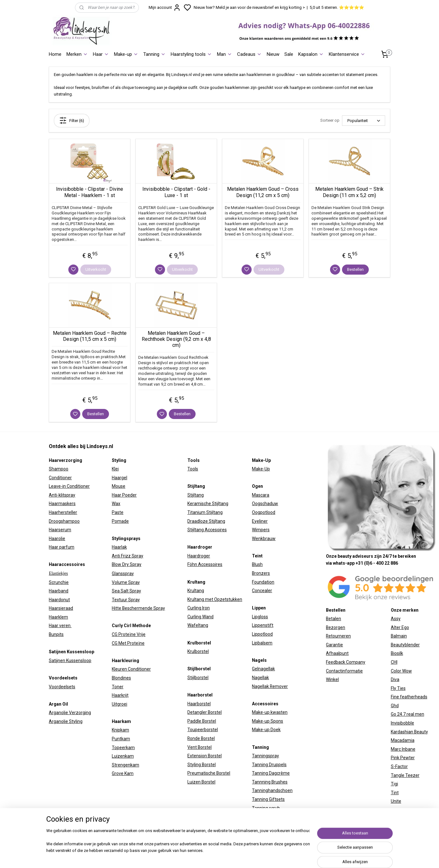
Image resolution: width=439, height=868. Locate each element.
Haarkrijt (120, 695)
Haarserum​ (60, 530)
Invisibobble (402, 723)
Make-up (126, 54)
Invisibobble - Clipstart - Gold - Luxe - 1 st (176, 192)
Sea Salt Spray (126, 591)
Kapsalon (311, 54)
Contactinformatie (344, 671)
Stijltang (196, 495)
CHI (394, 662)
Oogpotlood (264, 512)
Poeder (129, 495)
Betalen (334, 619)
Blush (257, 564)
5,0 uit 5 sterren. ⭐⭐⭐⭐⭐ (337, 7)
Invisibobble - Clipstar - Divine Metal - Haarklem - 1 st (90, 192)
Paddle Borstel (202, 721)
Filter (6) (72, 120)
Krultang (196, 591)
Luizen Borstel (201, 782)
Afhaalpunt (337, 653)
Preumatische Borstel (209, 773)
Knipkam (120, 730)
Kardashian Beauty (409, 732)
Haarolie (57, 539)
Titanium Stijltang (205, 512)
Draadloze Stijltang (206, 521)
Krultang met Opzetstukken (215, 599)
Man (225, 54)
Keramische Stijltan (207, 504)
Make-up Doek (266, 730)
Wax (116, 504)
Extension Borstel (205, 756)
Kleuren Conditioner (131, 669)
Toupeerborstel (203, 730)
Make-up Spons (268, 721)
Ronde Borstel (201, 738)
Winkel (332, 679)
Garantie (334, 645)
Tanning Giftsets (268, 799)
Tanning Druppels (269, 765)
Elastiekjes (58, 573)
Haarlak (119, 547)
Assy (396, 619)
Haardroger (199, 556)
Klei (115, 469)
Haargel (120, 478)
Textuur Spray (126, 600)
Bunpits (56, 634)
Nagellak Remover (270, 686)
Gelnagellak (263, 669)
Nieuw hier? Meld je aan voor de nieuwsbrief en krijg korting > (249, 7)
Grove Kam (123, 773)
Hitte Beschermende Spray (138, 608)
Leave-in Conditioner (69, 486)
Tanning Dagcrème (271, 773)
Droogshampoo (64, 521)
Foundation (263, 582)
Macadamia (403, 740)
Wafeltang (198, 625)
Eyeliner (260, 521)
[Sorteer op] (364, 121)
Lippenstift (263, 625)
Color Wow (401, 671)
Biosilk (397, 653)
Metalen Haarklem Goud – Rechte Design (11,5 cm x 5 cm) (90, 336)
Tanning (154, 54)
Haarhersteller (63, 512)
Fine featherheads (409, 697)
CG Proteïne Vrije (129, 634)
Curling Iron (199, 608)
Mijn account (165, 8)
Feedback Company (346, 662)
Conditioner (60, 478)
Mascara (261, 495)
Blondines (121, 678)
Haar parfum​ (62, 547)
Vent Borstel (200, 747)
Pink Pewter (403, 758)
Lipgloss (260, 617)
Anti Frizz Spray (128, 556)
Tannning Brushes (270, 782)
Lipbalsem (262, 643)
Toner (118, 687)
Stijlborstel (198, 678)
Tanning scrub (266, 808)
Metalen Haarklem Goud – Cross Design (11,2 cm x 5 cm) (263, 192)
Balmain (399, 636)
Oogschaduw (265, 504)
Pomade (120, 521)
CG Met (120, 643)
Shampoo (59, 469)
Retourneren (338, 636)
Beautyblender (405, 645)
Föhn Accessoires (205, 564)
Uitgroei (120, 704)
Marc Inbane (403, 749)
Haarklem (58, 617)
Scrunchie (59, 582)
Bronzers (261, 573)
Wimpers (261, 530)
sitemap (276, 856)
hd (396, 706)
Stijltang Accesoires (207, 530)
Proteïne (136, 643)
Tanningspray (265, 756)
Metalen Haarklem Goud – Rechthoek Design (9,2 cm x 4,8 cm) (176, 339)
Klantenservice (347, 54)
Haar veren (60, 626)
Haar (101, 54)
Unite (396, 801)
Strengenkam (125, 765)
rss (288, 856)
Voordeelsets (62, 687)
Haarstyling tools (191, 54)
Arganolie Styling (66, 721)
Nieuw (273, 54)
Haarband (59, 591)
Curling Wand (200, 617)
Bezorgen (336, 627)
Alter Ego (400, 627)
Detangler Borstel (205, 712)
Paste (118, 512)
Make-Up (261, 469)
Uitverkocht (96, 269)
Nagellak (260, 678)
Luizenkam (123, 756)
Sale (289, 54)
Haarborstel (199, 704)
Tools (193, 469)
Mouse (119, 486)
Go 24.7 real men (408, 714)
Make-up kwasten (270, 712)
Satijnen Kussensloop (70, 661)
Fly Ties (398, 688)
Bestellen (355, 269)
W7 (394, 810)
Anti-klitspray (62, 495)
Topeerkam (123, 748)
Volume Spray (126, 582)
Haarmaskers (62, 504)
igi (396, 784)
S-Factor (399, 766)
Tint (395, 793)
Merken (77, 54)
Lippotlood (262, 634)
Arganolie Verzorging (70, 713)
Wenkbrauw (264, 539)
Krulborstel (198, 651)
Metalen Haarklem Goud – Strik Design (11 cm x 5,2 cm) (349, 192)
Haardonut (59, 600)
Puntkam (121, 739)
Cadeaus (249, 54)
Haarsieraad (61, 608)
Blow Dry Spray (127, 564)
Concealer (262, 591)
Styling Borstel (202, 765)
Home (55, 54)
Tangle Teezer (405, 775)
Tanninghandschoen (272, 790)
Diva (395, 679)
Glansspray (123, 574)
